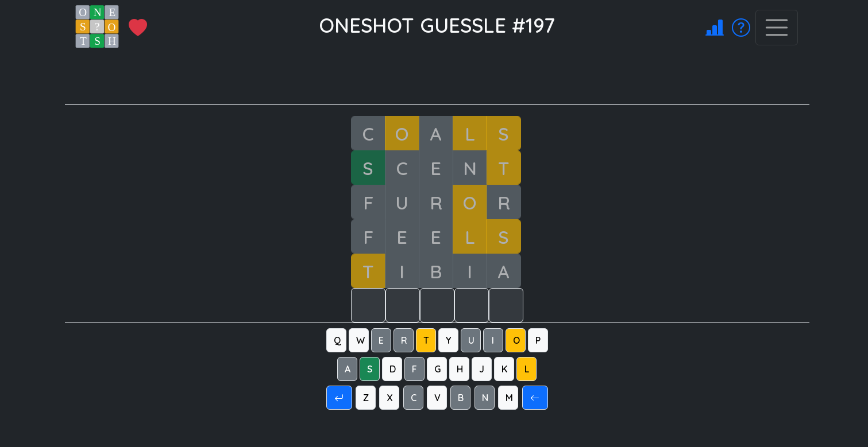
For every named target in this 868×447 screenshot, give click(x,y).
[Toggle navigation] (777, 28)
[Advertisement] (444, 79)
